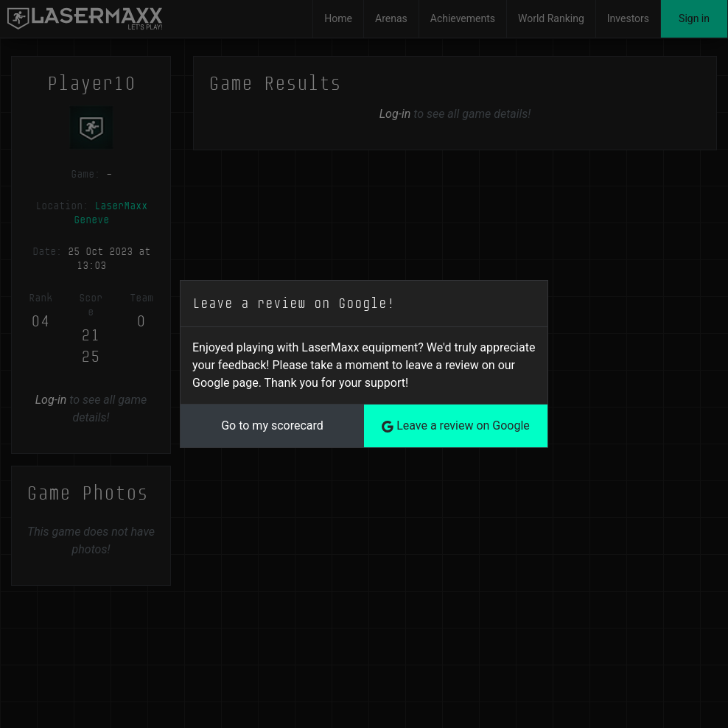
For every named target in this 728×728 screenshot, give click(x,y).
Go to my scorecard (272, 426)
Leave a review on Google (456, 426)
